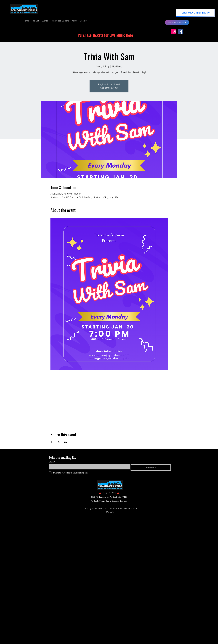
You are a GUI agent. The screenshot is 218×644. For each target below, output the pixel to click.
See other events (109, 88)
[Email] (89, 467)
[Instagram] (174, 32)
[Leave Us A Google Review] (195, 13)
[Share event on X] (59, 442)
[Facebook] (181, 32)
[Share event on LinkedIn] (65, 442)
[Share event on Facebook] (52, 442)
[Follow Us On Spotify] (177, 22)
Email (52, 462)
